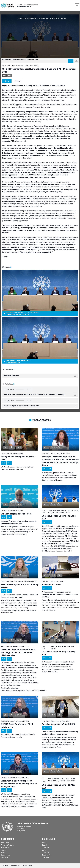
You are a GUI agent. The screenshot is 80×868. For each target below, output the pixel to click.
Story (7, 81)
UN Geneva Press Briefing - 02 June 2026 (59, 517)
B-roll (3, 852)
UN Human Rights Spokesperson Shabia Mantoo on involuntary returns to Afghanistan (19, 784)
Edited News (5, 843)
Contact (5, 866)
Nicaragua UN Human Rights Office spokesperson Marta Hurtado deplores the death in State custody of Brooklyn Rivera (60, 461)
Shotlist (17, 81)
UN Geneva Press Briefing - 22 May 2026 (58, 786)
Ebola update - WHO (51, 585)
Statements (5, 848)
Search (45, 845)
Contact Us (46, 852)
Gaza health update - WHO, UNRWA (58, 724)
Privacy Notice (27, 866)
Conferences (5, 855)
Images (4, 850)
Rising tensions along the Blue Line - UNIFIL (18, 458)
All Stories (5, 857)
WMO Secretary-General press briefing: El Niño (20, 586)
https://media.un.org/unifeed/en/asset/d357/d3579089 (26, 691)
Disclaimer (46, 857)
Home (44, 843)
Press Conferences (8, 845)
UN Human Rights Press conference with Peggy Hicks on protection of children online (18, 652)
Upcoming (46, 848)
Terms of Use (47, 855)
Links (44, 850)
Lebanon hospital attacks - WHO (16, 514)
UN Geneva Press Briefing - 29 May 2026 (58, 653)
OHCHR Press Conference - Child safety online (17, 726)
